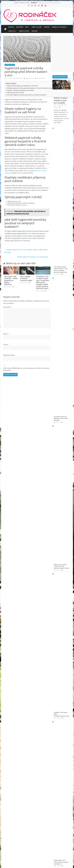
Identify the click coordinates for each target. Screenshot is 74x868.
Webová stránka (9, 355)
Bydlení (11, 27)
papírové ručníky (41, 78)
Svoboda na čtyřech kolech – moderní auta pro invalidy (61, 99)
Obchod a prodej (10, 65)
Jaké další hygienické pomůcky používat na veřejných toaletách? (27, 95)
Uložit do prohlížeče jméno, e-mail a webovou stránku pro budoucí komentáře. (26, 369)
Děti (27, 27)
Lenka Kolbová (19, 78)
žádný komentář (29, 78)
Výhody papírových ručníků (15, 93)
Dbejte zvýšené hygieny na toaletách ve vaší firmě (22, 86)
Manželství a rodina (59, 27)
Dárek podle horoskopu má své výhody (34, 257)
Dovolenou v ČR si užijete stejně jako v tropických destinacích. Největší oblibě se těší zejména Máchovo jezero (43, 282)
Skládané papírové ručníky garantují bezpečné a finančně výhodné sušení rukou (32, 88)
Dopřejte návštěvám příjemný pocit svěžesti (20, 90)
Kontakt (35, 31)
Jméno (6, 334)
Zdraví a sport (24, 31)
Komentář (7, 307)
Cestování (20, 27)
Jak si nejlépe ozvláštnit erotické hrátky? (26, 278)
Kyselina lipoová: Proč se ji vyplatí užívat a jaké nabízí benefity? (26, 251)
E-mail (6, 344)
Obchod (47, 27)
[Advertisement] (18, 421)
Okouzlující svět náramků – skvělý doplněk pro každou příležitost (11, 280)
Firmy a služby (37, 27)
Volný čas (12, 31)
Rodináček (61, 329)
